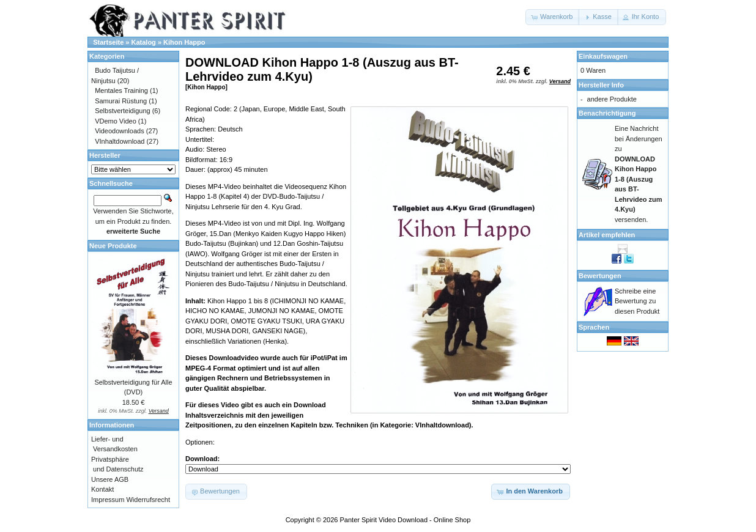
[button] (553, 17)
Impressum (108, 500)
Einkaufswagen (603, 56)
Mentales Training (121, 91)
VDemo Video (116, 121)
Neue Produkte (113, 246)
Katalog (144, 42)
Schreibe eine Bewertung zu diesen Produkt (637, 301)
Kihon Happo (184, 42)
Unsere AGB (110, 479)
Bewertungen (600, 276)
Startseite (108, 42)
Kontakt (102, 489)
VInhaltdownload (120, 141)
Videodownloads (120, 131)
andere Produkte (612, 99)
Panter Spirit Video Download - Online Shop (406, 520)
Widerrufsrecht (148, 500)
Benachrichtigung (607, 113)
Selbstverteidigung (123, 111)
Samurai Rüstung (121, 101)
